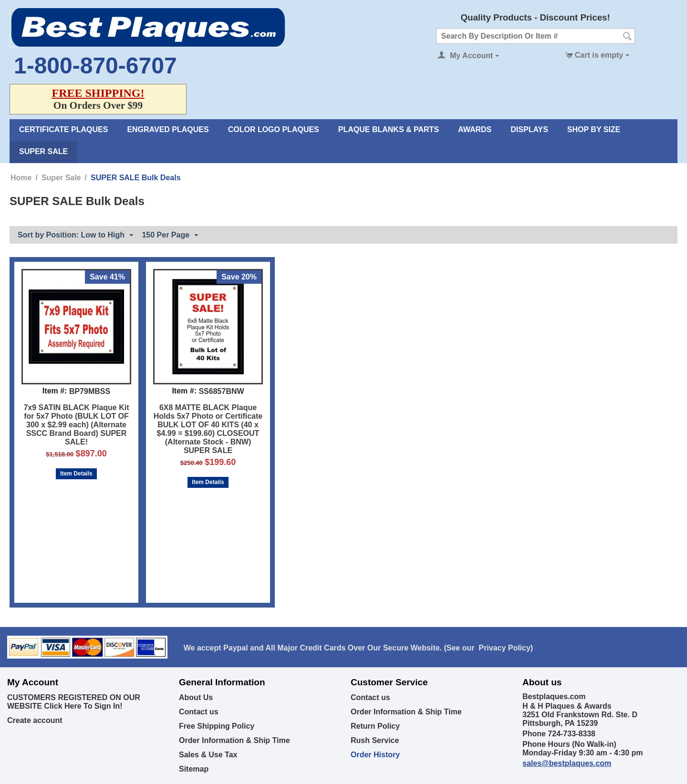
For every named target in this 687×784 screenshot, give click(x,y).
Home (21, 178)
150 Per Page (170, 236)
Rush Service (375, 740)
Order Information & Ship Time (234, 740)
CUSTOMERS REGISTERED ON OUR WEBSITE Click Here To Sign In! (74, 702)
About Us (196, 697)
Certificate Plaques (63, 129)
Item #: (55, 391)
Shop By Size (594, 129)
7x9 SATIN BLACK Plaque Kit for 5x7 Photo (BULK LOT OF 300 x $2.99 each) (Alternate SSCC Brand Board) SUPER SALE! (76, 425)
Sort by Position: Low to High (75, 236)
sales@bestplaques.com (567, 763)
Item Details (76, 474)
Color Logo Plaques (274, 129)
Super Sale (43, 151)
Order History (375, 755)
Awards (475, 129)
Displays (529, 129)
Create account (35, 720)
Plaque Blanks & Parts (389, 129)
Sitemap (194, 769)
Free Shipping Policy (217, 726)
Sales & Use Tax (208, 755)
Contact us (199, 712)
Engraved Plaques (168, 129)
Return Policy (375, 726)
